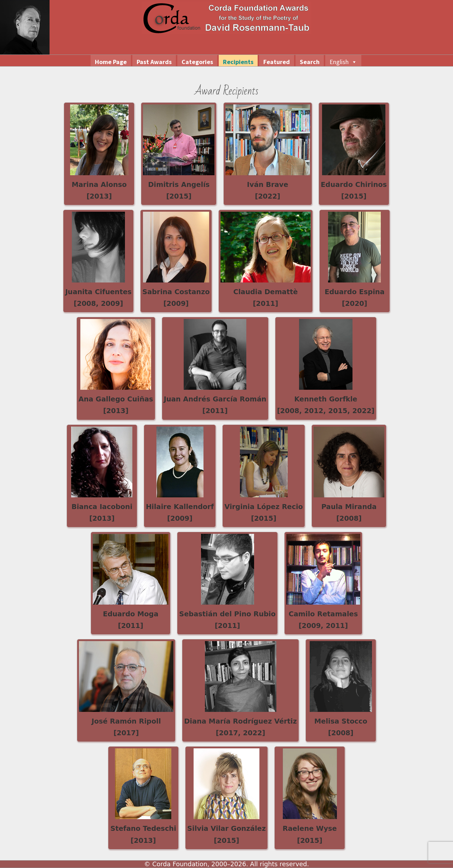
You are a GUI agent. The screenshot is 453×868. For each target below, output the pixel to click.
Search (310, 62)
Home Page (111, 62)
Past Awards (154, 62)
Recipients (238, 62)
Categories (197, 62)
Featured (277, 62)
